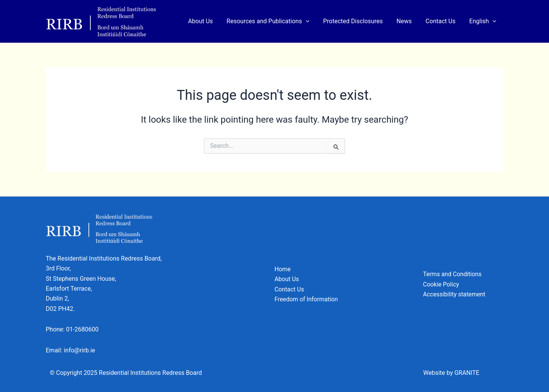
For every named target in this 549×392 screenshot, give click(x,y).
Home (283, 269)
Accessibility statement (455, 294)
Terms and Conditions (453, 274)
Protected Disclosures (358, 21)
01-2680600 (82, 329)
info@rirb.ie (79, 350)
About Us (209, 21)
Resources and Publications (275, 21)
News (408, 21)
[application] (313, 21)
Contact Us (443, 21)
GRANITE (467, 373)
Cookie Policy (441, 284)
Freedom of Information (307, 299)
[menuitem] (484, 21)
